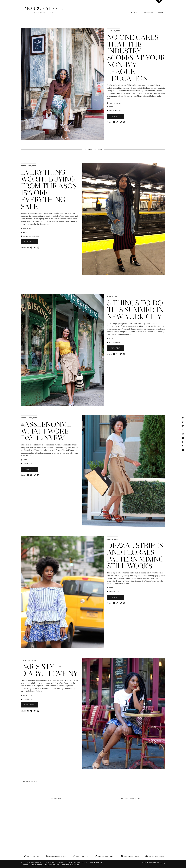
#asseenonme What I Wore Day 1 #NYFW (46, 431)
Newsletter (37, 865)
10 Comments (114, 111)
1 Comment (27, 464)
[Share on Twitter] (121, 122)
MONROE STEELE (44, 8)
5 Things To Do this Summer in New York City (135, 310)
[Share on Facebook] (117, 122)
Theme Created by (154, 863)
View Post (116, 116)
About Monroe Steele (77, 863)
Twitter (31, 856)
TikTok (81, 856)
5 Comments (114, 342)
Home (134, 12)
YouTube (155, 856)
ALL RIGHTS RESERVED (54, 863)
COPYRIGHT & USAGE (70, 865)
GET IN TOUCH (96, 863)
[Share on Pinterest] (124, 122)
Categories (147, 12)
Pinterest (130, 856)
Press (25, 865)
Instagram (56, 856)
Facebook (105, 856)
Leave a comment (30, 236)
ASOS (111, 107)
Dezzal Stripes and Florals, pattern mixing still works (136, 556)
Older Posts (29, 782)
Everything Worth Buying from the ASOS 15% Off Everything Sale (49, 189)
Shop (160, 12)
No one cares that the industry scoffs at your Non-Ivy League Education (136, 58)
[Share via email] (114, 122)
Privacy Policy (52, 865)
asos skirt (27, 695)
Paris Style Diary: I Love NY (49, 670)
